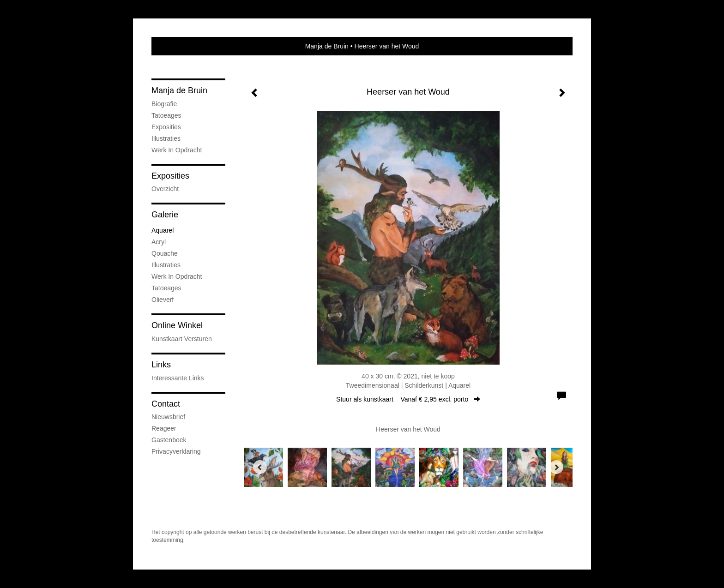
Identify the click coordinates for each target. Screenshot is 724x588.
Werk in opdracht (177, 150)
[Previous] (260, 467)
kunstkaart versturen (182, 339)
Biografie (164, 104)
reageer (164, 428)
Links (161, 365)
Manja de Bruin (327, 46)
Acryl (159, 242)
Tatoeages (166, 115)
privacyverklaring (176, 451)
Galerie (165, 215)
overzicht (165, 189)
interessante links (178, 378)
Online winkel (177, 325)
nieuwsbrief (168, 417)
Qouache (165, 253)
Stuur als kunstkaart (408, 399)
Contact (166, 404)
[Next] (556, 467)
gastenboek (169, 440)
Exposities (166, 127)
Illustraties (166, 138)
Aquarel (163, 230)
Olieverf (163, 300)
